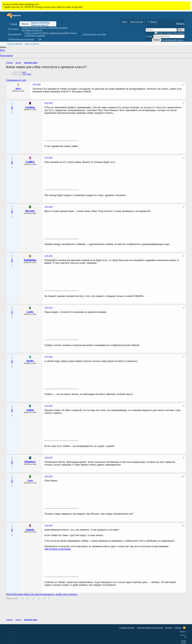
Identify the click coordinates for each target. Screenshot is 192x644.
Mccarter (30, 211)
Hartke (30, 361)
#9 (183, 457)
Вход (3, 50)
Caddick (30, 162)
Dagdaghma (30, 260)
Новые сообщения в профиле (54, 28)
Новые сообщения (40, 23)
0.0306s (183, 642)
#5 (183, 256)
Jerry (24, 72)
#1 (183, 84)
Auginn (30, 410)
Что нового (14, 29)
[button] (20, 29)
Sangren (30, 530)
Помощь (169, 628)
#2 (183, 103)
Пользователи (15, 34)
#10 (183, 476)
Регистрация (6, 55)
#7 (183, 357)
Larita (30, 312)
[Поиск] (152, 22)
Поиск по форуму (40, 25)
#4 (183, 207)
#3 (183, 157)
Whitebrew (30, 462)
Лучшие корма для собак (94, 34)
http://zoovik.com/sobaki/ (58, 549)
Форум (25, 24)
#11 (183, 525)
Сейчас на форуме (33, 33)
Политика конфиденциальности (150, 628)
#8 (183, 406)
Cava (30, 480)
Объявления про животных (21, 39)
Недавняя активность (32, 30)
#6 (183, 307)
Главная (13, 24)
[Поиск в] (181, 30)
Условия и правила (127, 628)
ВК (40, 39)
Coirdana (30, 107)
